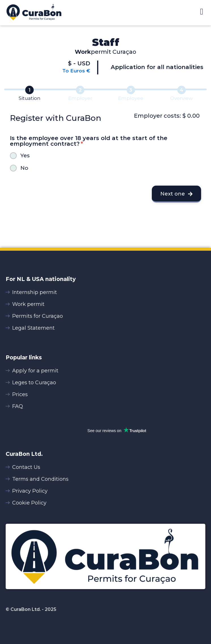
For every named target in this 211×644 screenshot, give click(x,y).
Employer (80, 98)
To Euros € (76, 71)
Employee (131, 98)
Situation (30, 98)
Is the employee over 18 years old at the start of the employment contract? (89, 141)
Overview (182, 98)
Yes (25, 155)
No (24, 168)
